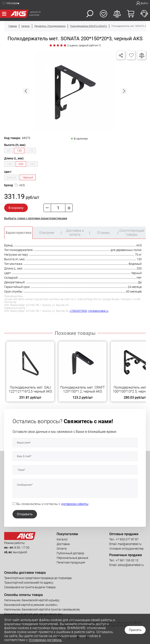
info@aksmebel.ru (98, 311)
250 (32, 164)
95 (9, 151)
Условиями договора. (45, 640)
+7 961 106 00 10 (127, 560)
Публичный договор (70, 553)
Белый (11, 177)
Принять (135, 630)
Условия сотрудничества (126, 549)
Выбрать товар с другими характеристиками (36, 218)
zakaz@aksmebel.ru (131, 565)
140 (9, 164)
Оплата (62, 549)
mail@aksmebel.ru (130, 544)
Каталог (62, 539)
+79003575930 (78, 311)
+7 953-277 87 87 (127, 539)
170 (31, 151)
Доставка (63, 544)
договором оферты (75, 504)
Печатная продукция (71, 562)
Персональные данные (72, 558)
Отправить (25, 514)
